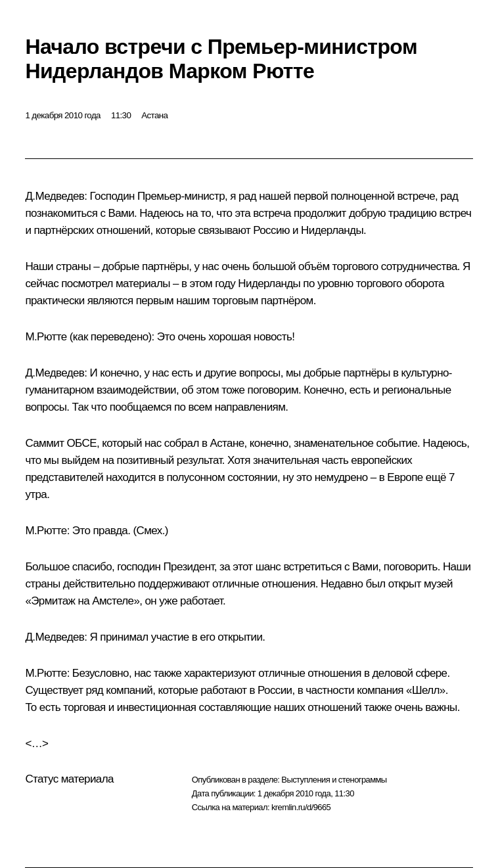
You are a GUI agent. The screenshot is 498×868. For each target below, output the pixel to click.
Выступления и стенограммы (334, 780)
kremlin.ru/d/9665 (301, 807)
